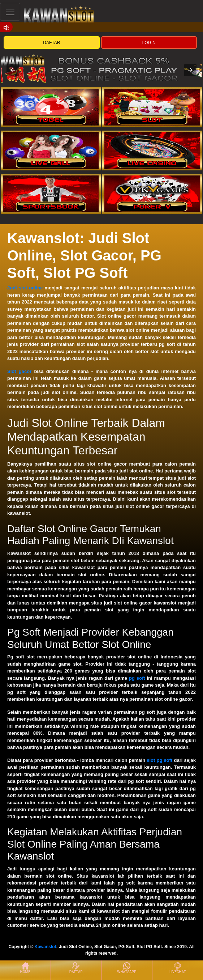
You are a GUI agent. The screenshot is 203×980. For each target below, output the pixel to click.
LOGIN (149, 43)
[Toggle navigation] (10, 12)
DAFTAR (51, 43)
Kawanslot (46, 947)
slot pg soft (159, 760)
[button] (13, 70)
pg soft (137, 678)
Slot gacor (19, 371)
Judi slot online (25, 288)
